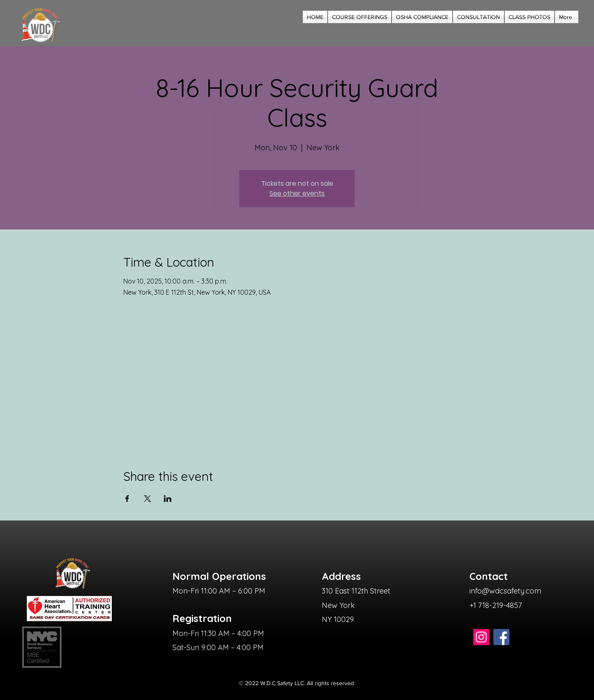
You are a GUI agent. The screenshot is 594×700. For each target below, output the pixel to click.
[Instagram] (481, 637)
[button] (360, 17)
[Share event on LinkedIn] (168, 499)
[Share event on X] (147, 499)
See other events (297, 193)
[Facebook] (501, 637)
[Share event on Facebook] (127, 499)
